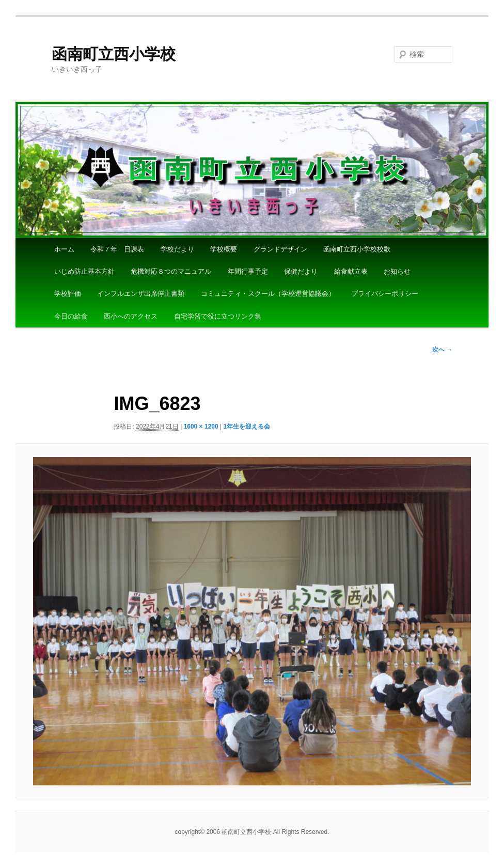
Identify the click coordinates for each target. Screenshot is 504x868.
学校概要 (224, 249)
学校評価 (68, 294)
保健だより (301, 271)
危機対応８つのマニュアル (171, 271)
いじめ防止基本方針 (84, 271)
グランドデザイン (280, 249)
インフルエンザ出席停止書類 (141, 294)
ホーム (64, 249)
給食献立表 (351, 271)
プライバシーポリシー (385, 294)
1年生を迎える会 (247, 427)
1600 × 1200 (201, 427)
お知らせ (397, 271)
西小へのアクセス (131, 316)
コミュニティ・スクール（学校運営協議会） (268, 294)
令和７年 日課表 (117, 249)
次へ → (442, 350)
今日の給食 (71, 316)
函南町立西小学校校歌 (357, 249)
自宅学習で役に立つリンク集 (218, 316)
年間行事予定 (248, 271)
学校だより (177, 249)
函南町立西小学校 (114, 54)
